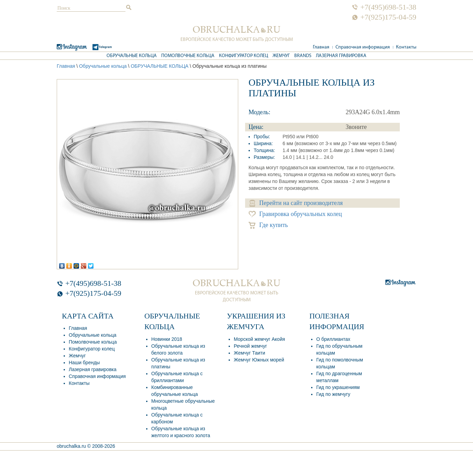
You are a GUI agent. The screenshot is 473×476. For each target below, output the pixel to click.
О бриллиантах (333, 339)
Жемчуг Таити (249, 353)
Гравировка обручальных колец (295, 214)
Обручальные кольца (132, 56)
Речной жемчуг (250, 346)
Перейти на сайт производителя (296, 203)
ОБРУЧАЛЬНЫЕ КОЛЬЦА (159, 66)
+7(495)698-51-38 (388, 7)
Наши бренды (84, 363)
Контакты (406, 47)
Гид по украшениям (338, 387)
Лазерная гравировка (341, 56)
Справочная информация (363, 47)
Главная (321, 47)
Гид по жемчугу (333, 394)
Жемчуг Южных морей (259, 360)
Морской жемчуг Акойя (259, 339)
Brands (303, 56)
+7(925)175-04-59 (388, 17)
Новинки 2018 (167, 339)
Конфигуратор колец (244, 56)
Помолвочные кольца (188, 56)
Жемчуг (281, 56)
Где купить (268, 225)
